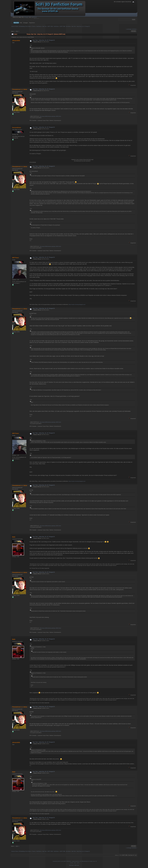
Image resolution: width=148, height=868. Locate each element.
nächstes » (135, 29)
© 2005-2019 (76, 865)
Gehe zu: (117, 855)
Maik (14, 537)
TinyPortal (71, 865)
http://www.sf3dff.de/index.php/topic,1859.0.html (50, 116)
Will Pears (16, 258)
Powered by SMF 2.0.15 (58, 861)
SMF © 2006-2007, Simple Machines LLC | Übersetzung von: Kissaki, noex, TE (80, 861)
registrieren (34, 17)
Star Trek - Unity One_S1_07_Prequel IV (44, 40)
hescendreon (17, 127)
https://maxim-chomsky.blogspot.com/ (77, 304)
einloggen (26, 17)
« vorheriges (129, 29)
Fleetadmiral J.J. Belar (20, 89)
